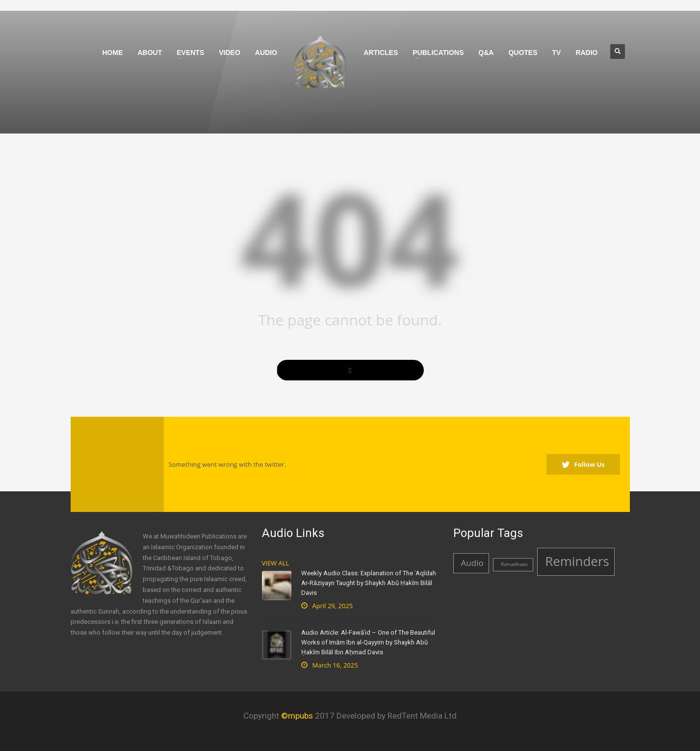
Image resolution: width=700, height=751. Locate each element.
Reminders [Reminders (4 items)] (577, 561)
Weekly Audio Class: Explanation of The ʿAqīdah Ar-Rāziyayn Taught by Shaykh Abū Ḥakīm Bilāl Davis (369, 583)
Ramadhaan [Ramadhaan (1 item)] (514, 564)
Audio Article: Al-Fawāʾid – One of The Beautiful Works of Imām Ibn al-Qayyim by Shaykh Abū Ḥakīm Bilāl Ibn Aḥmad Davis (368, 642)
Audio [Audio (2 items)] (472, 563)
